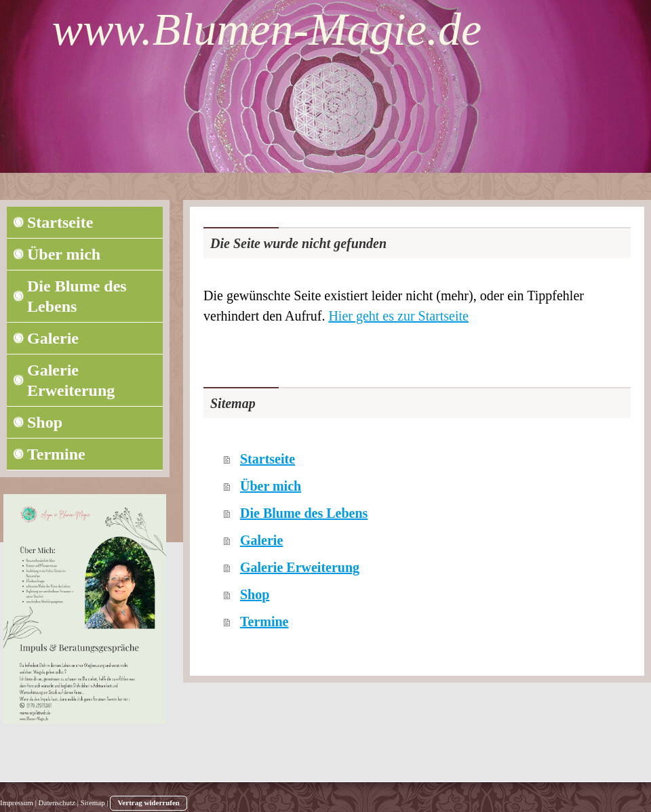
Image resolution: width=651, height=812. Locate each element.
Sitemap (93, 803)
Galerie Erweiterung (300, 567)
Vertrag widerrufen (149, 803)
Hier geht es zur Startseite (398, 316)
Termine (264, 622)
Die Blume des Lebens (304, 513)
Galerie (261, 540)
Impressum (17, 803)
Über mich (271, 486)
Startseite (268, 459)
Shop (255, 594)
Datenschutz (57, 803)
